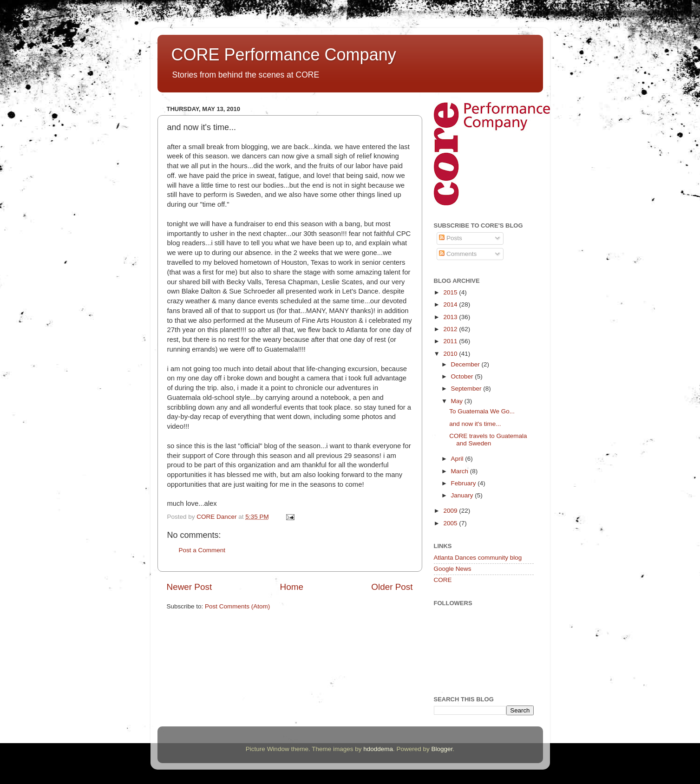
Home (292, 587)
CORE (443, 580)
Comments (458, 254)
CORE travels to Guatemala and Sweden (488, 440)
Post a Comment (202, 550)
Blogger (442, 749)
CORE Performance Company (284, 55)
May (458, 401)
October (463, 376)
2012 (451, 329)
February (464, 483)
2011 (451, 341)
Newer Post (190, 587)
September (467, 389)
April (458, 459)
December (466, 364)
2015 (451, 292)
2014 (451, 304)
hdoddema (378, 749)
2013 (451, 317)
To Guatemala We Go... (482, 411)
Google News (453, 569)
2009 (451, 511)
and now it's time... (475, 424)
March (461, 471)
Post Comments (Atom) (237, 606)
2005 (451, 523)
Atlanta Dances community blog (478, 558)
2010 (451, 354)
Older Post (392, 587)
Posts (451, 238)
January (463, 495)
